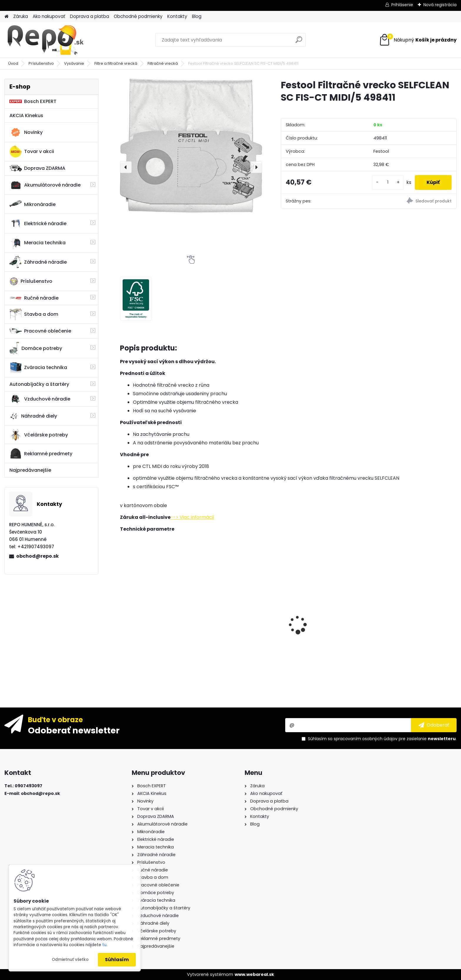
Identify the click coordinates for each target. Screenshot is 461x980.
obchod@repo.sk (37, 556)
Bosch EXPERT (33, 101)
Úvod (13, 63)
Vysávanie (74, 63)
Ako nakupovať (49, 16)
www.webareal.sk (254, 974)
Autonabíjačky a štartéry (39, 384)
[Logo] (45, 40)
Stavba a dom (34, 314)
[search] (299, 42)
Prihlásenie (402, 5)
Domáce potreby (36, 348)
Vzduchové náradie (40, 399)
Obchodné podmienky (138, 16)
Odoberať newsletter (74, 730)
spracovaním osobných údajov (366, 739)
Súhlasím (117, 960)
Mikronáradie (32, 204)
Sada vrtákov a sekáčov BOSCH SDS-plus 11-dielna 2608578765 (154, 622)
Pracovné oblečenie (40, 331)
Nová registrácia (440, 5)
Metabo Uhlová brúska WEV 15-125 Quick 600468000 (330, 587)
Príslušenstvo (41, 63)
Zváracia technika (38, 368)
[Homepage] (6, 17)
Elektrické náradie (38, 223)
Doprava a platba (90, 16)
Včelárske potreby (39, 435)
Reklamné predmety (41, 454)
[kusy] (388, 182)
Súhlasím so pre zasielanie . (382, 739)
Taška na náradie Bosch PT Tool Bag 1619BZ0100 (241, 626)
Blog (197, 16)
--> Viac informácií (192, 517)
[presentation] (126, 167)
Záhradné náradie (38, 262)
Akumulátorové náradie (45, 185)
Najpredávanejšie (30, 470)
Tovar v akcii (32, 152)
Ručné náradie (34, 298)
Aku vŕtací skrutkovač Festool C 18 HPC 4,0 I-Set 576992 (416, 622)
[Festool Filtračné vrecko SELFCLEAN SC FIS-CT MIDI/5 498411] (191, 146)
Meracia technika (37, 243)
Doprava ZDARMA (37, 168)
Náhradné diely (33, 416)
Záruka (21, 16)
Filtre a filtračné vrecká (116, 63)
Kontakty (177, 16)
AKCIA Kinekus (26, 116)
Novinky (26, 132)
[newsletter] (434, 725)
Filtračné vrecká (163, 63)
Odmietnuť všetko (70, 960)
